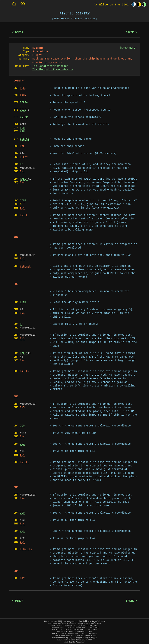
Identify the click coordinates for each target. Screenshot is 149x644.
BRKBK (130, 33)
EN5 (22, 408)
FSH (22, 128)
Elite (111, 4)
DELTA (24, 103)
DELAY (24, 157)
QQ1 (22, 444)
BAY (22, 578)
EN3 (22, 339)
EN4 (22, 183)
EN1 (22, 172)
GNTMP (24, 117)
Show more (128, 48)
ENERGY (25, 139)
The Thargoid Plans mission (53, 70)
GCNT (23, 201)
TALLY (24, 179)
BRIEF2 (25, 371)
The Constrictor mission (50, 66)
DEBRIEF (25, 266)
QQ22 (23, 110)
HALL (23, 146)
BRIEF (24, 215)
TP (22, 164)
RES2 (23, 88)
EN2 (22, 259)
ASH (22, 132)
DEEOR (19, 33)
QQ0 (22, 426)
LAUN (23, 95)
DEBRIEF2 (26, 549)
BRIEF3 (25, 462)
